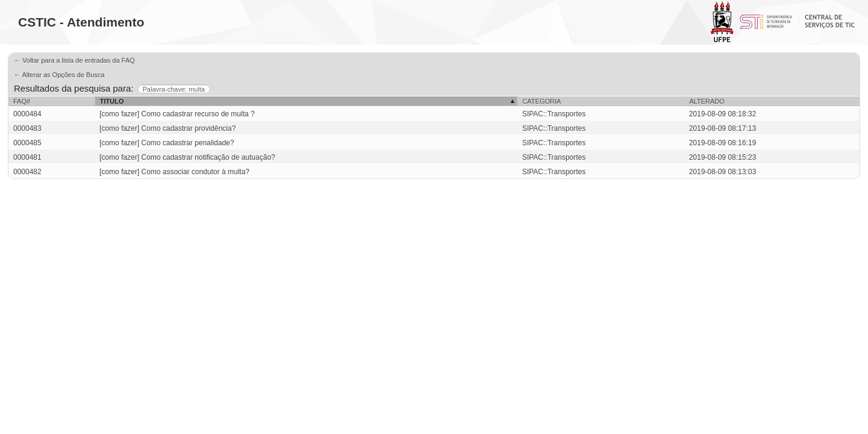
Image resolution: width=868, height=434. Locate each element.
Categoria (542, 101)
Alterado (706, 101)
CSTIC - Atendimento (81, 22)
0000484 (27, 114)
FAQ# (22, 101)
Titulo (112, 101)
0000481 (27, 157)
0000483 (27, 128)
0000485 (27, 143)
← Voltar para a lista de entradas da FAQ (74, 60)
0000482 (27, 172)
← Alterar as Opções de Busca (59, 75)
